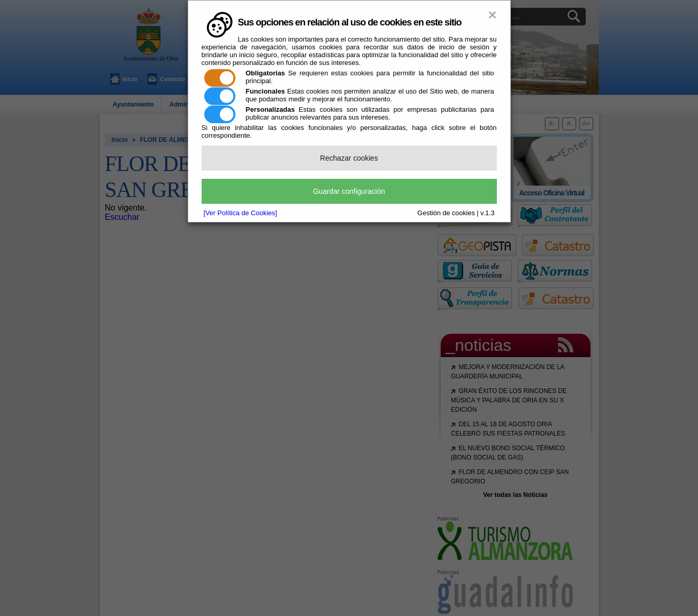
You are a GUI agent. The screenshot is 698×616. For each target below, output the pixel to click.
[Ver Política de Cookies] (241, 213)
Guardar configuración (349, 191)
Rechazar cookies (349, 158)
